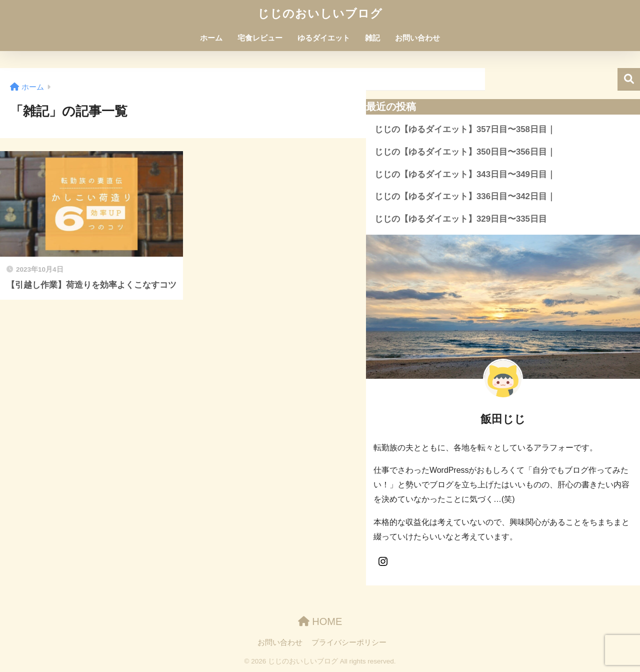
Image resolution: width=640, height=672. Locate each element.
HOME (320, 621)
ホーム (211, 38)
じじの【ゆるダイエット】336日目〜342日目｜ (465, 196)
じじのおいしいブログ (320, 14)
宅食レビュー (260, 38)
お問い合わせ (417, 38)
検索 (629, 79)
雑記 (372, 38)
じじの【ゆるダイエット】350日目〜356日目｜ (465, 152)
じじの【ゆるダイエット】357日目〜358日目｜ (465, 129)
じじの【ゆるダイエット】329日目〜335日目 (461, 219)
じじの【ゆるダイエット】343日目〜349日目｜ (465, 174)
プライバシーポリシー (349, 642)
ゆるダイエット (324, 38)
